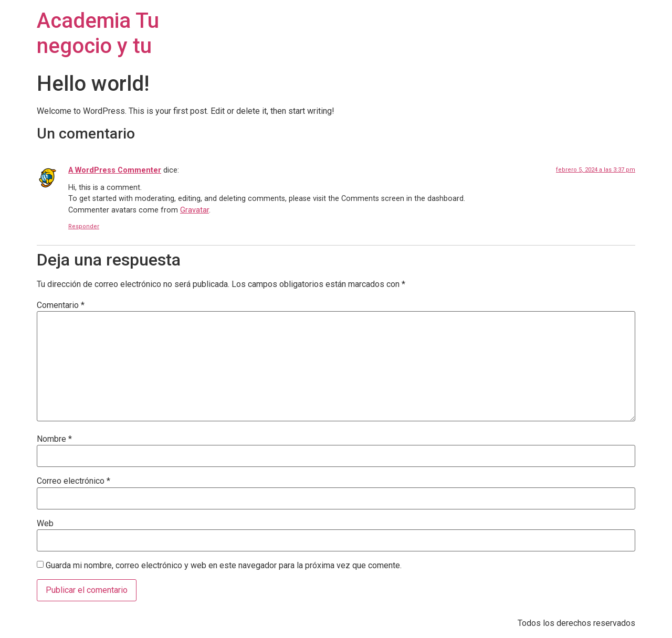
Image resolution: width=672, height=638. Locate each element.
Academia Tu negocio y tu (98, 33)
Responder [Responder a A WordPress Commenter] (84, 226)
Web (45, 524)
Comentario (61, 305)
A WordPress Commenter (115, 170)
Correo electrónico (73, 481)
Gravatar (195, 210)
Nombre (54, 439)
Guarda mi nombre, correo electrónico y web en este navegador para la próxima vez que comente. (224, 566)
